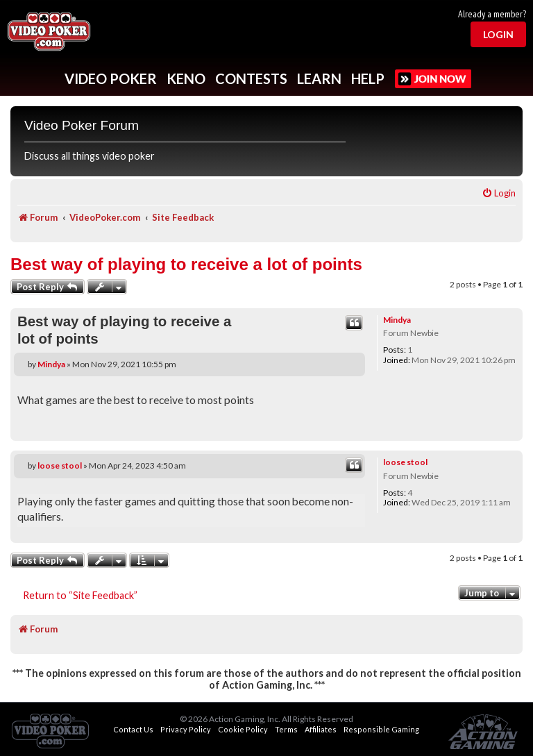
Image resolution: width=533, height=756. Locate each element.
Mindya (397, 320)
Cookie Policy (243, 729)
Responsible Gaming (381, 729)
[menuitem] (499, 193)
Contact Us (133, 729)
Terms (286, 729)
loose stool (405, 462)
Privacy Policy (186, 729)
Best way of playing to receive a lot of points (186, 264)
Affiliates (321, 729)
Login (498, 34)
